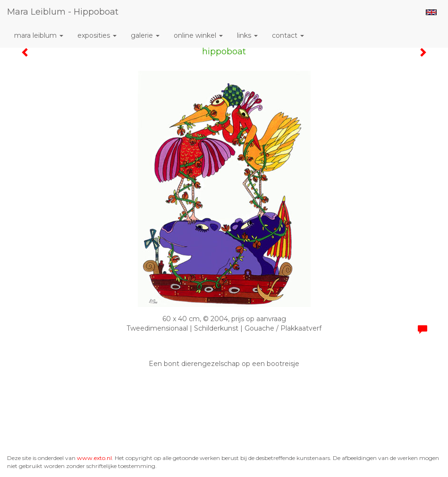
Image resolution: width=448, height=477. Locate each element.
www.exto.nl (94, 458)
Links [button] (247, 35)
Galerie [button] (145, 35)
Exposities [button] (97, 35)
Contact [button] (288, 35)
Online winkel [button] (198, 35)
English (431, 12)
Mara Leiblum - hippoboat (63, 12)
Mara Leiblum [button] (39, 35)
